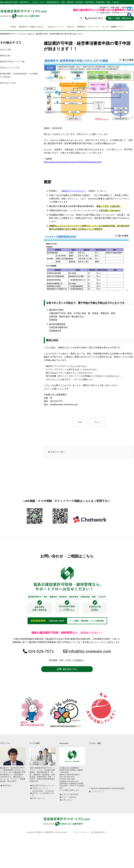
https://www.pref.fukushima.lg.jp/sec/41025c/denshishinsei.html (73, 162)
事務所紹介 (7, 785)
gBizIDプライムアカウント (74, 191)
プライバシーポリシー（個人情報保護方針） (90, 832)
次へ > (98, 422)
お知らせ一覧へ (58, 452)
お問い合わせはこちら (67, 669)
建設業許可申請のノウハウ (11, 62)
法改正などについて (8, 68)
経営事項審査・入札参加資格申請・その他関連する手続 (43, 793)
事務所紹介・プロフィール (88, 27)
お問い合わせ (67, 800)
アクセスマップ (98, 791)
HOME (13, 27)
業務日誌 (4, 56)
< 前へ (80, 422)
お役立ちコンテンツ (56, 27)
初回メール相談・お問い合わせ (120, 18)
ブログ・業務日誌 (69, 797)
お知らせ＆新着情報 (70, 794)
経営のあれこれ (6, 83)
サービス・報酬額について (113, 27)
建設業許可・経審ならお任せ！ (32, 27)
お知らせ (70, 27)
